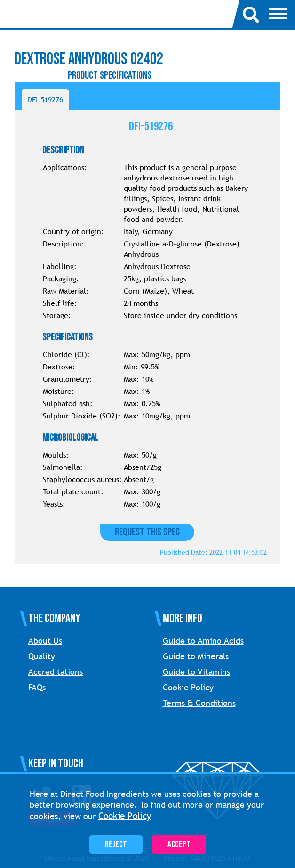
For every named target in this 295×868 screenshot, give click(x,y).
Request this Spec (147, 532)
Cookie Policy (188, 687)
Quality (42, 656)
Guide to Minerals (196, 656)
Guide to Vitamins (196, 672)
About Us (45, 641)
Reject (116, 845)
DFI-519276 (45, 99)
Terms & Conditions (199, 703)
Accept (179, 845)
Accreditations (56, 672)
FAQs (37, 687)
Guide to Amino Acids (203, 641)
